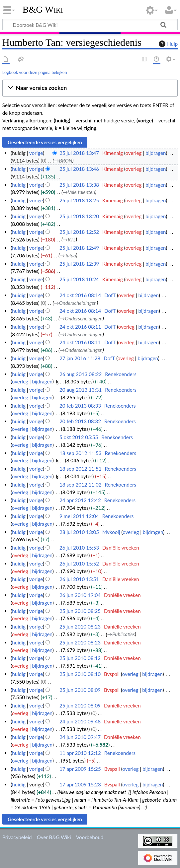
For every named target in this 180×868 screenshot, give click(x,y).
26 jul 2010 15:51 (79, 579)
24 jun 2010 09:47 (80, 737)
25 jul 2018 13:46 (79, 169)
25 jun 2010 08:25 (80, 611)
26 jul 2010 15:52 (79, 564)
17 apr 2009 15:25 (80, 769)
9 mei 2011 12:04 (79, 516)
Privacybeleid (17, 837)
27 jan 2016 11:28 (80, 358)
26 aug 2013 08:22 (81, 374)
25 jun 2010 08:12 (80, 658)
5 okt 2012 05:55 (79, 437)
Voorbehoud (90, 837)
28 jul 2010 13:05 (79, 532)
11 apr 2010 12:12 (80, 753)
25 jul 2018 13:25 (79, 200)
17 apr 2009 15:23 (80, 784)
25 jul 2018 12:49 (79, 248)
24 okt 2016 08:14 (80, 295)
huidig (19, 169)
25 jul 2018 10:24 (79, 279)
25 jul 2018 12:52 (79, 232)
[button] (90, 88)
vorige (36, 153)
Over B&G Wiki (54, 837)
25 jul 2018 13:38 (79, 185)
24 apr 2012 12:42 (80, 500)
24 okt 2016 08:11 (80, 327)
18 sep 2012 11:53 (81, 453)
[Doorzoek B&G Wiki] (90, 25)
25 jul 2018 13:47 (79, 153)
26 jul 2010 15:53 (79, 548)
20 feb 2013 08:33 (80, 406)
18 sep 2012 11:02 (81, 485)
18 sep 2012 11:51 (81, 469)
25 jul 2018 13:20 (79, 216)
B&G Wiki (43, 10)
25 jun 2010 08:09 (80, 690)
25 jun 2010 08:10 (80, 674)
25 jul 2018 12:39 (79, 264)
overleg (133, 153)
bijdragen (156, 153)
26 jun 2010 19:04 (80, 595)
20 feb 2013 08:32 (80, 421)
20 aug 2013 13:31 (81, 390)
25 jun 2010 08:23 (80, 627)
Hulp (167, 44)
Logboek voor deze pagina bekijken (35, 72)
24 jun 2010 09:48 (80, 721)
